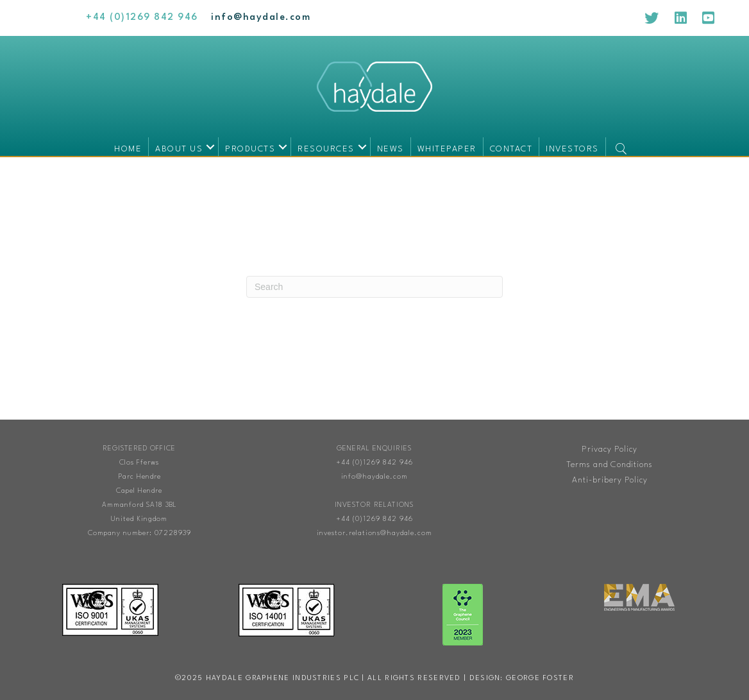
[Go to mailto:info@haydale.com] (261, 18)
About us (179, 149)
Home (128, 149)
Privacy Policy (610, 449)
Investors (572, 149)
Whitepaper (447, 149)
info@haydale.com (374, 477)
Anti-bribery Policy (610, 480)
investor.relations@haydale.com (374, 534)
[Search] (374, 287)
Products (250, 149)
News (391, 149)
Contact (511, 149)
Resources (326, 149)
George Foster (540, 679)
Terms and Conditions (610, 465)
